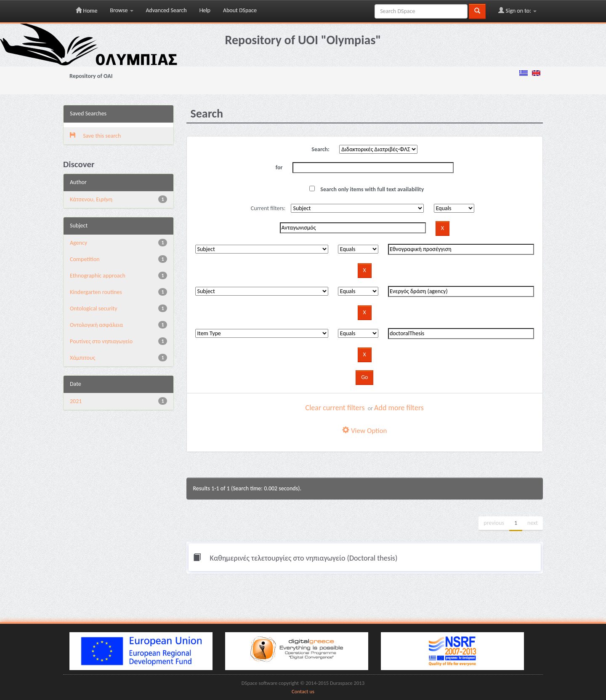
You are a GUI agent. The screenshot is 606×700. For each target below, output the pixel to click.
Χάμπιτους (82, 358)
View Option (364, 431)
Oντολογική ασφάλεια (96, 325)
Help (205, 10)
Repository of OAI (91, 76)
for (279, 167)
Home (86, 11)
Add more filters (399, 408)
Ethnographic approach (98, 276)
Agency (78, 243)
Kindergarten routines (96, 292)
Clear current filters (335, 408)
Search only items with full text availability (367, 189)
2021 (76, 401)
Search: (320, 149)
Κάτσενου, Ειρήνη (91, 199)
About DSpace (240, 10)
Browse (121, 10)
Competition (85, 259)
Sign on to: (517, 11)
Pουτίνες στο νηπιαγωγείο (101, 341)
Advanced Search (166, 10)
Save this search (95, 136)
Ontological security (94, 309)
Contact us (303, 691)
